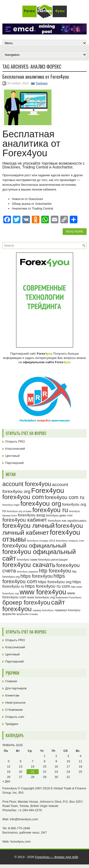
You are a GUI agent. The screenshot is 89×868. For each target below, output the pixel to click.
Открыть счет (15, 717)
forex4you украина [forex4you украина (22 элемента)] (27, 572)
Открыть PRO (15, 441)
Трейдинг (42, 83)
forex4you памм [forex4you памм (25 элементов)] (27, 560)
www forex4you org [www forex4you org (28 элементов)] (41, 597)
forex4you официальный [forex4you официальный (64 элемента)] (34, 546)
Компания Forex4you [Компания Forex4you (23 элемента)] (69, 597)
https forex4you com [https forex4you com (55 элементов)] (34, 579)
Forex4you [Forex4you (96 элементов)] (48, 490)
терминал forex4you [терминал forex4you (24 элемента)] (68, 610)
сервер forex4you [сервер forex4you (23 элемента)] (43, 610)
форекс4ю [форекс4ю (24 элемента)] (9, 614)
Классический (15, 449)
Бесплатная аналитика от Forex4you (36, 76)
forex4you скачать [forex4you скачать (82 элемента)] (29, 565)
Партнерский (14, 463)
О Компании (14, 710)
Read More (75, 232)
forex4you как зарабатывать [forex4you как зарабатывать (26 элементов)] (67, 521)
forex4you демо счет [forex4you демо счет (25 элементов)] (59, 515)
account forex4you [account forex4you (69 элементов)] (27, 484)
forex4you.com (21, 842)
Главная (11, 681)
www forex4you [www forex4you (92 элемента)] (43, 592)
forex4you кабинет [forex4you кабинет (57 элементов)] (25, 520)
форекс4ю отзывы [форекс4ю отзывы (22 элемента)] (27, 614)
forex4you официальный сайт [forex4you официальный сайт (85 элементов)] (39, 555)
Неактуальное (15, 703)
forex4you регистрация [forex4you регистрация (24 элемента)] (53, 560)
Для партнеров (16, 688)
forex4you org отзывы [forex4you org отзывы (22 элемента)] (19, 511)
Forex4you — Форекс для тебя (56, 857)
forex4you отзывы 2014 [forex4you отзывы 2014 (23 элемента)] (41, 541)
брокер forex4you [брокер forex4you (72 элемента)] (26, 602)
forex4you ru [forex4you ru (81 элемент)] (50, 510)
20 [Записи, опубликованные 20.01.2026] (21, 772)
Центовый (12, 456)
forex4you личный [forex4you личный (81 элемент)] (28, 526)
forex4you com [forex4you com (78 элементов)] (23, 497)
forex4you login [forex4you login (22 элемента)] (11, 505)
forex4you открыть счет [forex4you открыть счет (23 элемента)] (70, 541)
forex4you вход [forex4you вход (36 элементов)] (31, 515)
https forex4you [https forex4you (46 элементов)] (37, 576)
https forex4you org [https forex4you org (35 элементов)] (55, 582)
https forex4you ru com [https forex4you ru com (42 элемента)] (48, 586)
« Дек (6, 781)
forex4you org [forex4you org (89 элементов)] (41, 503)
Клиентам (12, 695)
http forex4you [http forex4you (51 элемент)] (55, 571)
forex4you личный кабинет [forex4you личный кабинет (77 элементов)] (43, 529)
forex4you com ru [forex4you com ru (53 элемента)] (64, 497)
